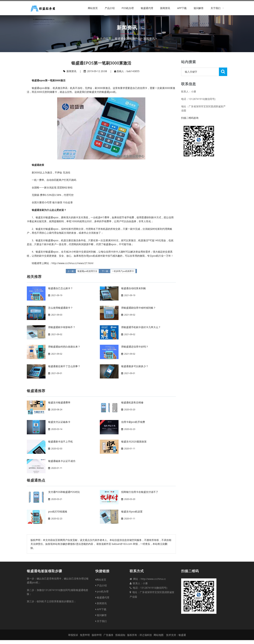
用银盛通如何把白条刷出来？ (64, 347)
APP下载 (182, 8)
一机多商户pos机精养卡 (123, 271)
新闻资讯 (165, 8)
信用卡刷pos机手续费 (133, 422)
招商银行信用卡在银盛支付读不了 (140, 492)
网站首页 (93, 8)
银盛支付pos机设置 (132, 512)
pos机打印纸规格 (58, 512)
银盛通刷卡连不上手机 (61, 442)
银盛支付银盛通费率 (59, 402)
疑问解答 (199, 8)
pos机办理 (128, 8)
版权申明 (97, 635)
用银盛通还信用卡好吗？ (135, 347)
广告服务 (108, 635)
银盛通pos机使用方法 (87, 271)
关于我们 (216, 8)
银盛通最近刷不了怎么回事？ (64, 366)
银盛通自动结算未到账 (134, 288)
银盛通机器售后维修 (132, 402)
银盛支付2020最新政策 (134, 442)
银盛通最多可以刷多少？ (135, 366)
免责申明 (85, 635)
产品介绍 (110, 8)
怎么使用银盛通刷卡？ (61, 308)
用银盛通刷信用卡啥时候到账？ (138, 308)
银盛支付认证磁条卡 (59, 422)
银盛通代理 (147, 8)
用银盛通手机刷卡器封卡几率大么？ (141, 327)
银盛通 (182, 635)
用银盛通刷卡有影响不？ (62, 327)
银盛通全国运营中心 (128, 39)
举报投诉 (73, 635)
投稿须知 (120, 635)
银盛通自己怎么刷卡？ (61, 288)
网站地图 (159, 635)
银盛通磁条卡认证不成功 (62, 461)
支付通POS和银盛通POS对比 (64, 492)
